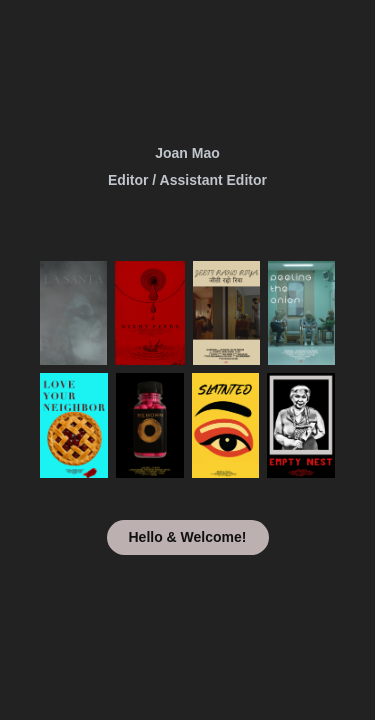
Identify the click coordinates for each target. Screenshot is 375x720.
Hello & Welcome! (188, 537)
